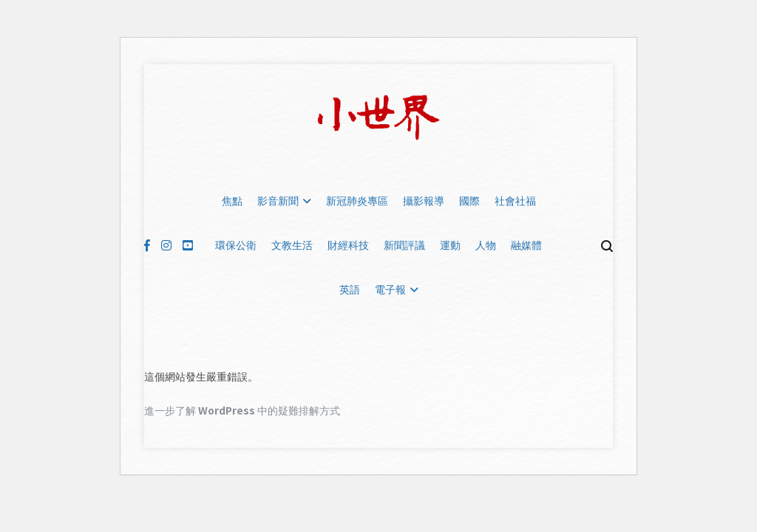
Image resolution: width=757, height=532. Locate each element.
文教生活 (292, 245)
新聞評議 (404, 245)
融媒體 (526, 245)
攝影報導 (424, 201)
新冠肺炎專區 (357, 201)
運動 (450, 245)
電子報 (390, 290)
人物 (486, 245)
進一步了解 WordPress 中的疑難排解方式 (242, 410)
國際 (469, 201)
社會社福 (515, 201)
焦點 (232, 201)
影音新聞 (278, 201)
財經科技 (348, 245)
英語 (350, 290)
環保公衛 (236, 245)
